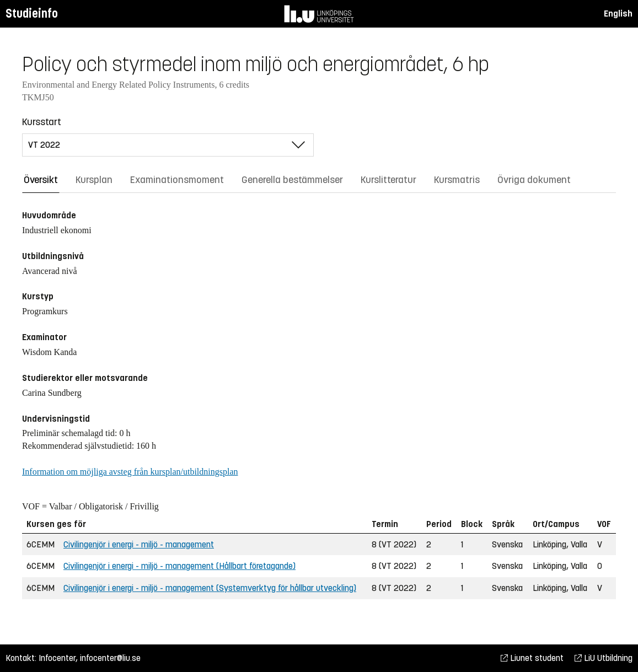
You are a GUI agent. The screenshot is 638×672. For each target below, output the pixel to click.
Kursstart (42, 122)
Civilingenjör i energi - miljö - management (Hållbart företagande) (179, 566)
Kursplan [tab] (94, 180)
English (618, 14)
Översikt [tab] (41, 180)
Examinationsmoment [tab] (177, 180)
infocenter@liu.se (110, 658)
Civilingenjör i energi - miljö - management (139, 544)
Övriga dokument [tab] (534, 180)
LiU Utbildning (604, 658)
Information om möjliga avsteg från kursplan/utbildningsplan (130, 472)
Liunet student (532, 658)
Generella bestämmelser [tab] (292, 180)
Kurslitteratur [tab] (388, 180)
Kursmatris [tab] (457, 180)
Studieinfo (32, 14)
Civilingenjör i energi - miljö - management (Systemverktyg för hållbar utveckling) (210, 588)
